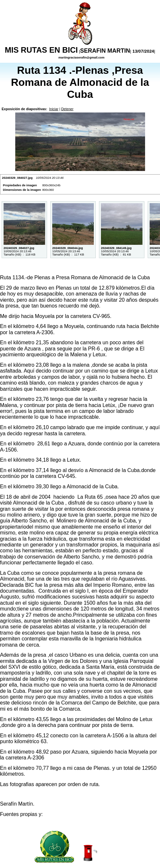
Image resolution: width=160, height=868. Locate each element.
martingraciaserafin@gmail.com (81, 58)
